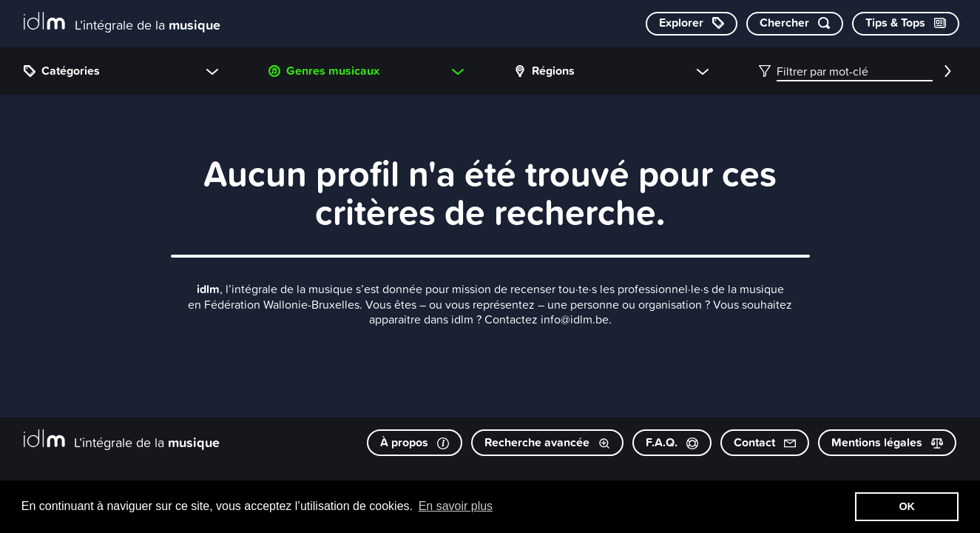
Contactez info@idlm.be (547, 319)
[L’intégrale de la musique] (122, 23)
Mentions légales (887, 442)
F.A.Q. (672, 442)
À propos (415, 442)
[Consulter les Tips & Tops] (906, 24)
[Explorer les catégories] (692, 24)
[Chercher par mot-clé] (795, 24)
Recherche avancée (547, 442)
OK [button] (907, 506)
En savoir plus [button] (456, 506)
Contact (765, 442)
